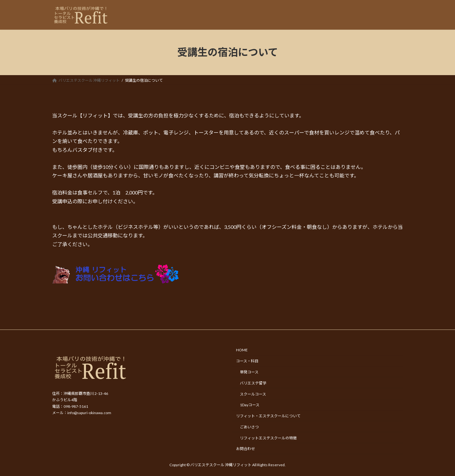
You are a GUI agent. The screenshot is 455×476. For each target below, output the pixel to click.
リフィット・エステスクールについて (268, 416)
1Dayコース (250, 405)
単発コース (249, 372)
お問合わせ (246, 449)
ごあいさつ (249, 427)
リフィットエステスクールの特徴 (268, 438)
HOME (242, 350)
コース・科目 (247, 361)
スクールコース (253, 394)
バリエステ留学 (253, 383)
